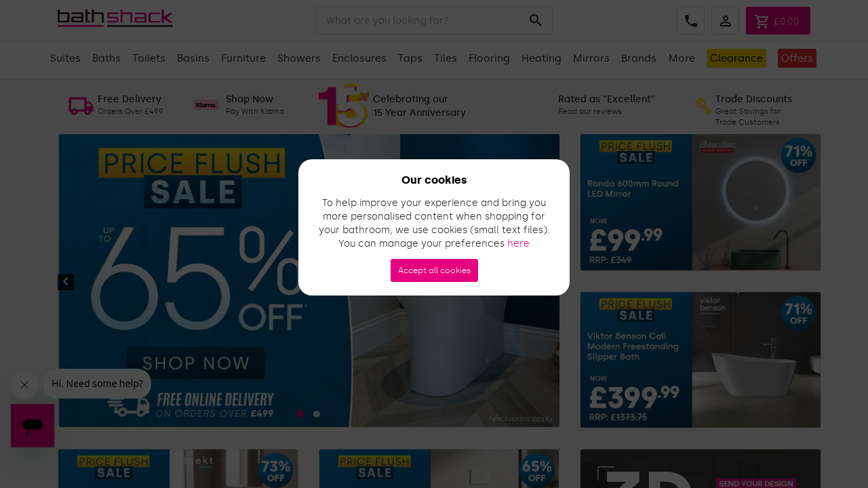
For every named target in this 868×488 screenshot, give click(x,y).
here (518, 244)
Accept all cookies (434, 270)
